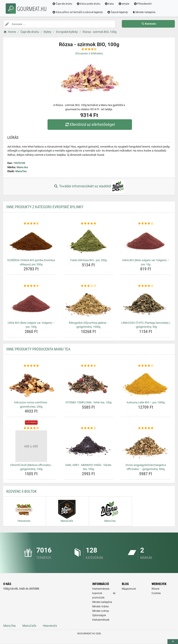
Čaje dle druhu (64, 4)
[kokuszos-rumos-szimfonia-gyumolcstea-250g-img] (31, 384)
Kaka (111, 4)
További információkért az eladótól (89, 186)
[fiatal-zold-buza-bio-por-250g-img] (88, 241)
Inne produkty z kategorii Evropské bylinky (45, 207)
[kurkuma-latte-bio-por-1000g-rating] (146, 366)
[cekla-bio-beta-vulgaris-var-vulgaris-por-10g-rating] (146, 224)
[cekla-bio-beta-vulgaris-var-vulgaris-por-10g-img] (146, 241)
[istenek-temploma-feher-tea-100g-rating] (88, 366)
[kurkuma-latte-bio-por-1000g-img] (146, 384)
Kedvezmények (101, 620)
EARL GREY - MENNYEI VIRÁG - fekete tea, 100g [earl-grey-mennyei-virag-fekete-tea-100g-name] (88, 467)
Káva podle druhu (90, 4)
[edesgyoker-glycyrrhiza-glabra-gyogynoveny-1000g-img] (88, 304)
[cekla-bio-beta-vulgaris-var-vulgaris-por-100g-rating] (31, 286)
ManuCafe (29, 626)
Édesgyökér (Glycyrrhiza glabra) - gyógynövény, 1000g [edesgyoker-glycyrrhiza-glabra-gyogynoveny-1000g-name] (88, 325)
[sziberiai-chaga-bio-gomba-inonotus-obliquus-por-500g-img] (31, 241)
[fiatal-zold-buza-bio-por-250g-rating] (88, 224)
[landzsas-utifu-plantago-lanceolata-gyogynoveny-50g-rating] (146, 286)
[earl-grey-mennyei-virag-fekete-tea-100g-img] (88, 446)
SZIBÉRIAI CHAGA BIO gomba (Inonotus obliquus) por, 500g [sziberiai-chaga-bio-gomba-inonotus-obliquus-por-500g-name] (31, 262)
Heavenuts (50, 626)
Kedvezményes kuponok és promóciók (104, 593)
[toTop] (173, 642)
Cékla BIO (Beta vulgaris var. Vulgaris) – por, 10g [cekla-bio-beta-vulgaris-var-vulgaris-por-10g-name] (146, 262)
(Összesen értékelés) (89, 53)
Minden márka (101, 606)
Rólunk (156, 589)
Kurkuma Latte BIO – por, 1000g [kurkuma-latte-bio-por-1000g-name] (146, 402)
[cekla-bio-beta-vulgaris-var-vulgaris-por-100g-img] (31, 304)
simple (125, 4)
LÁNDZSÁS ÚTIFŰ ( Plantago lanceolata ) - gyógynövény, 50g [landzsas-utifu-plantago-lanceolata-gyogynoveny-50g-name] (146, 325)
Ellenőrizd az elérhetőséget (90, 124)
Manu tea (22, 167)
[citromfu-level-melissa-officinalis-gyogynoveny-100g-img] (31, 446)
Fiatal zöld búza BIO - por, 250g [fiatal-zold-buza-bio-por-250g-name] (88, 260)
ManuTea (21, 171)
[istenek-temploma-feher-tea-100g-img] (88, 384)
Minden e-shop (101, 611)
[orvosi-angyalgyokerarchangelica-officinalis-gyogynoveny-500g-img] (146, 446)
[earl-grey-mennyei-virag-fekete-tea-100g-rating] (88, 428)
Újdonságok (99, 615)
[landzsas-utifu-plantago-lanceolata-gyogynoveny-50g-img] (146, 304)
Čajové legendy (119, 12)
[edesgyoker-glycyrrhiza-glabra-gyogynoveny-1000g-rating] (88, 286)
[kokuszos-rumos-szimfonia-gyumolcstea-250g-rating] (31, 366)
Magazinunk (129, 589)
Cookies (156, 593)
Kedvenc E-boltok (22, 491)
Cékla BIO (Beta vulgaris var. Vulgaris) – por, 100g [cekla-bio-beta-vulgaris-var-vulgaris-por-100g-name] (31, 325)
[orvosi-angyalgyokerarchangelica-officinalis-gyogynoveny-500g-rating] (146, 428)
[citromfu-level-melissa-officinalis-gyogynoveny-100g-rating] (31, 428)
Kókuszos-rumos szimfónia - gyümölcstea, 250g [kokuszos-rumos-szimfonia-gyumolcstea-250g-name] (31, 405)
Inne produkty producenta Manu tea (38, 349)
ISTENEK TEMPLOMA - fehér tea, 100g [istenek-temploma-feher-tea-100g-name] (88, 402)
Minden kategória (146, 12)
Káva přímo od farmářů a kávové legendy (79, 12)
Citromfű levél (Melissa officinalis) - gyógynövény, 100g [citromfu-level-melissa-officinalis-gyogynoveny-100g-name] (31, 467)
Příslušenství (144, 4)
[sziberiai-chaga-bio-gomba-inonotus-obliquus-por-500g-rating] (31, 224)
